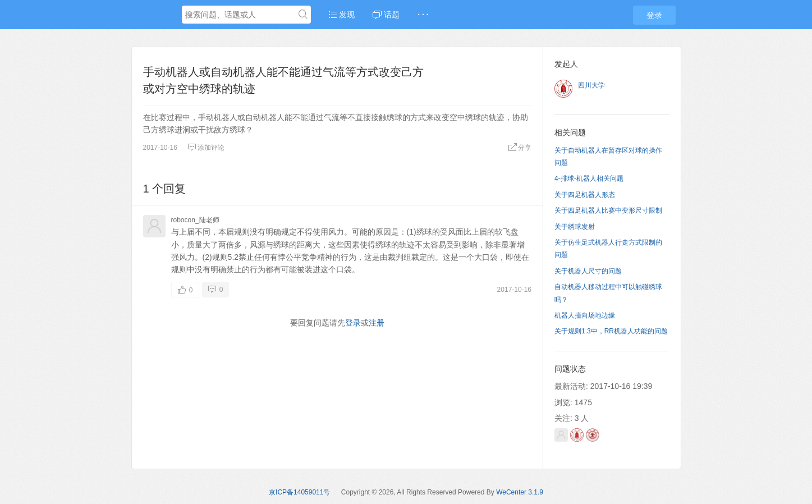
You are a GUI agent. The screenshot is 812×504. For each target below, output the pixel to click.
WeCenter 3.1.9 (520, 492)
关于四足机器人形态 (585, 195)
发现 (342, 15)
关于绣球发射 (575, 227)
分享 (520, 148)
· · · (423, 15)
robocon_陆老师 (195, 220)
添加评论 (206, 148)
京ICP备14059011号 (299, 492)
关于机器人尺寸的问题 (588, 271)
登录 (654, 15)
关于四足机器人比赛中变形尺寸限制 (608, 210)
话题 (386, 15)
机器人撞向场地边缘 (585, 315)
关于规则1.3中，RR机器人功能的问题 (611, 331)
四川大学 (591, 85)
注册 (377, 323)
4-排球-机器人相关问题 (589, 178)
